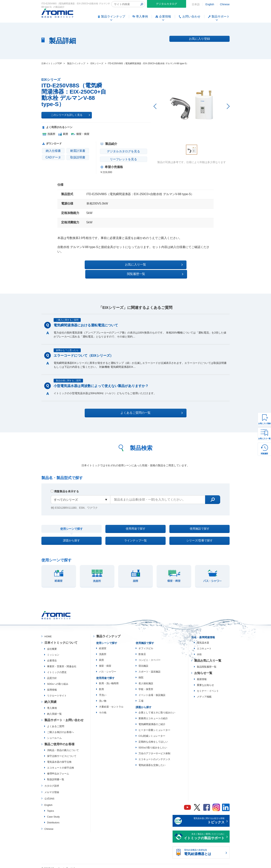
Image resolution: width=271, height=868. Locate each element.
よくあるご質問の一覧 (139, 403)
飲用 (101, 685)
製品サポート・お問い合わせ (64, 716)
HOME (48, 632)
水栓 (199, 650)
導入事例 (52, 703)
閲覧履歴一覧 (168, 265)
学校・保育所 (146, 685)
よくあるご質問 (56, 722)
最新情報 (202, 675)
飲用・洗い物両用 (109, 679)
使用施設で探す (199, 520)
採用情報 (52, 685)
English (210, 4)
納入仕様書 (53, 151)
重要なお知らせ (205, 681)
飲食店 (142, 650)
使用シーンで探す (72, 521)
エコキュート (204, 644)
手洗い (103, 691)
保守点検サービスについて (62, 752)
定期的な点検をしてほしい (153, 737)
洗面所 (103, 650)
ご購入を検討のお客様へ (61, 727)
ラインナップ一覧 (135, 535)
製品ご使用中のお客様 (59, 739)
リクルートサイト (57, 691)
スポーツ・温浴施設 (150, 667)
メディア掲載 (204, 692)
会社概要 (52, 644)
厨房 (101, 655)
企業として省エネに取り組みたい (157, 708)
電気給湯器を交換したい (152, 761)
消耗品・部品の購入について (63, 746)
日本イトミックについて (61, 638)
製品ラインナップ (108, 632)
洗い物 (103, 696)
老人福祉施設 (146, 679)
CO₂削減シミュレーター (152, 731)
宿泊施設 (143, 661)
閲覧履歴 (264, 454)
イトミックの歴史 (57, 668)
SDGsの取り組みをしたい (153, 743)
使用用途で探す (135, 520)
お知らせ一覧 (203, 668)
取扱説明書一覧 (56, 775)
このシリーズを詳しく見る (70, 115)
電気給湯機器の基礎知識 (204, 848)
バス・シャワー (108, 667)
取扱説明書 (78, 157)
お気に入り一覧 (264, 439)
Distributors (53, 818)
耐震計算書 (78, 151)
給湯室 (103, 644)
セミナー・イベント (208, 686)
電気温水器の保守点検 (59, 757)
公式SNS (49, 794)
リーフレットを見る (123, 159)
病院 (141, 673)
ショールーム (54, 733)
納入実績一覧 (54, 709)
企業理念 (52, 656)
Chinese (225, 4)
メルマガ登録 (52, 788)
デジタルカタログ (167, 4)
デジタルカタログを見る (123, 151)
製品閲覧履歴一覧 (207, 662)
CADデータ (53, 157)
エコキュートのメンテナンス (154, 755)
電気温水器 (203, 638)
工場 (141, 696)
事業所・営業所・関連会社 (62, 662)
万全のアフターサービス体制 (154, 749)
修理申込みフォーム (58, 769)
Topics (51, 806)
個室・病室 (105, 661)
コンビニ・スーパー (150, 655)
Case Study (53, 812)
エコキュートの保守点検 (61, 763)
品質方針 (52, 674)
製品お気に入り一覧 (208, 656)
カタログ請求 (52, 781)
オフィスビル (146, 644)
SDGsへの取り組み (58, 679)
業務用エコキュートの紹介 (153, 714)
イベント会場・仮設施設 (152, 691)
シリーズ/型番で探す (199, 535)
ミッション (53, 650)
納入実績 (50, 697)
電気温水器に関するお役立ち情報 (204, 817)
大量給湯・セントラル (111, 702)
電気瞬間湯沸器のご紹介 (152, 720)
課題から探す (72, 535)
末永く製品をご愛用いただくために (204, 832)
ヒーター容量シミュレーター (154, 726)
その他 (103, 708)
